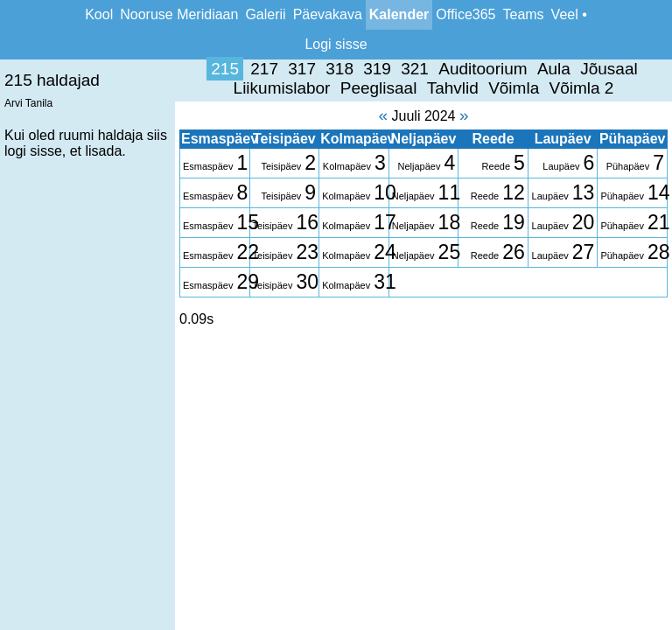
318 (156, 69)
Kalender (399, 14)
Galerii (265, 14)
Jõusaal (425, 69)
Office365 (465, 14)
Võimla (330, 88)
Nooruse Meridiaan (179, 14)
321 (231, 69)
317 (118, 69)
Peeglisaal (609, 69)
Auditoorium (299, 69)
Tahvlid (268, 88)
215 (41, 69)
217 (80, 69)
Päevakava (328, 14)
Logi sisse (336, 44)
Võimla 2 (397, 88)
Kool (99, 14)
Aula (369, 69)
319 (193, 69)
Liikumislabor (511, 69)
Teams (523, 14)
